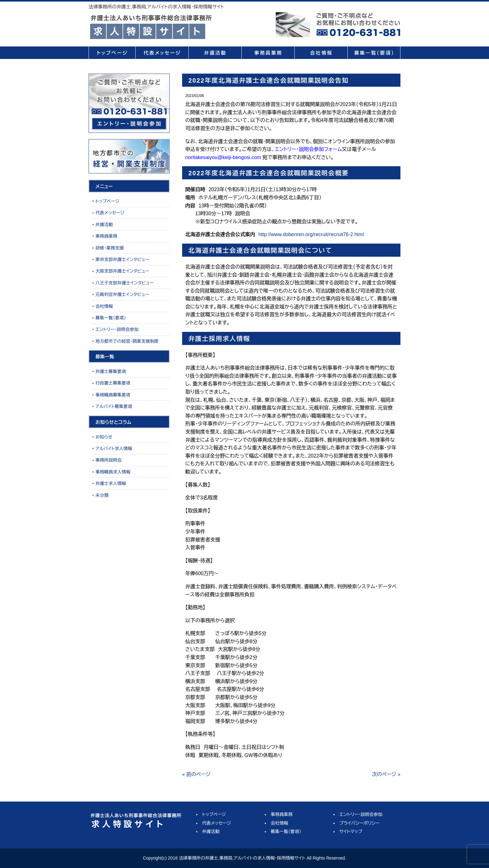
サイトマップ (351, 832)
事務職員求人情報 (113, 472)
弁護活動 (215, 53)
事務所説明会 (109, 460)
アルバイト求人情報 (114, 449)
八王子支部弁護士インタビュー (125, 283)
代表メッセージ (162, 53)
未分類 (102, 495)
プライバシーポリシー (359, 823)
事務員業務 (268, 53)
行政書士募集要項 (113, 383)
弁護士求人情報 (111, 483)
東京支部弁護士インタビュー (122, 259)
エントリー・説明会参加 (117, 329)
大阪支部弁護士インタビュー (122, 271)
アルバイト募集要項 (114, 406)
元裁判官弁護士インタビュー (122, 294)
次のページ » (386, 774)
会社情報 (321, 53)
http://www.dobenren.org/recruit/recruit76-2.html (311, 234)
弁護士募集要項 (111, 371)
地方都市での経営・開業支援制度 (127, 341)
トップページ (112, 53)
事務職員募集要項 (113, 395)
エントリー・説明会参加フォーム (308, 149)
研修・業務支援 (110, 248)
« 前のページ (196, 774)
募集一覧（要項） (374, 53)
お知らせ (104, 437)
